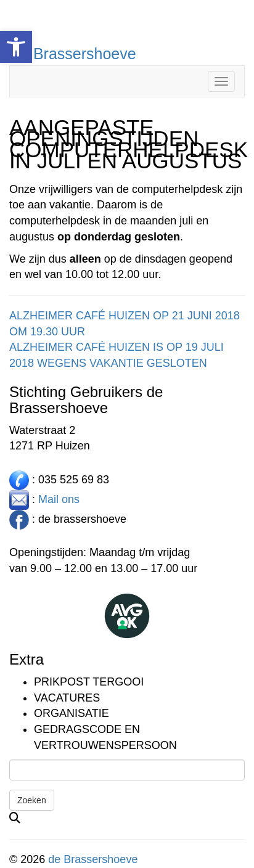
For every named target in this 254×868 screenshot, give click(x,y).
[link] (16, 47)
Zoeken (32, 800)
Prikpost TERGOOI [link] (89, 682)
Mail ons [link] (59, 499)
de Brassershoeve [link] (93, 859)
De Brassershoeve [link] (73, 54)
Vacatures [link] (67, 698)
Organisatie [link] (72, 713)
